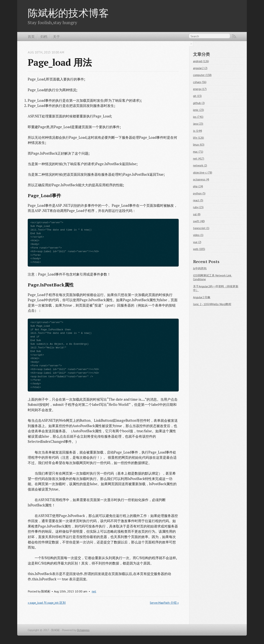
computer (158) (202, 75)
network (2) (200, 165)
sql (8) (197, 214)
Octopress (83, 630)
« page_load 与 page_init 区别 (47, 603)
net (94, 591)
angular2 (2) (200, 68)
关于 (56, 37)
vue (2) (197, 242)
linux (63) (199, 145)
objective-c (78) (203, 173)
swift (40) (199, 221)
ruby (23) (198, 207)
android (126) (201, 61)
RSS (234, 37)
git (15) (197, 96)
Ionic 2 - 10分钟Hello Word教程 (212, 304)
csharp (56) (200, 82)
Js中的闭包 (200, 268)
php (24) (198, 186)
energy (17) (200, 89)
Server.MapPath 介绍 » (164, 603)
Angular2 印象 (202, 297)
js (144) (198, 131)
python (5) (199, 193)
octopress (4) (201, 179)
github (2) (199, 103)
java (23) (198, 124)
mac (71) (198, 152)
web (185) (199, 249)
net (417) (199, 159)
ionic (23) (198, 110)
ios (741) (198, 117)
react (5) (198, 200)
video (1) (198, 235)
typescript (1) (201, 228)
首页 (31, 37)
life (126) (198, 138)
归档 (44, 37)
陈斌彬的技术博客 (68, 13)
